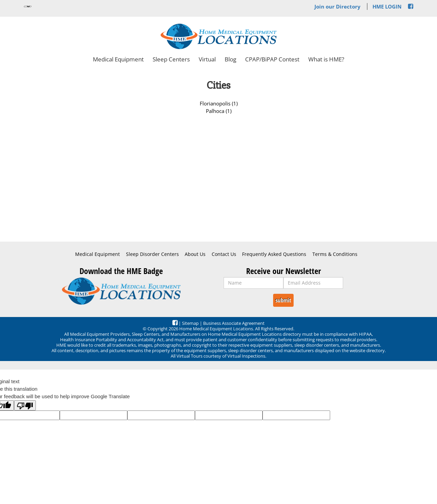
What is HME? (326, 59)
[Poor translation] (25, 405)
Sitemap (190, 323)
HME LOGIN (387, 6)
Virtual (207, 59)
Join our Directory (337, 6)
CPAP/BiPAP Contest (272, 59)
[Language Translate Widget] (28, 6)
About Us (195, 254)
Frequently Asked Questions (274, 254)
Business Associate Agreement (234, 323)
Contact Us (224, 254)
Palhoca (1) (219, 111)
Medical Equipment (118, 59)
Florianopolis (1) (219, 103)
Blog (230, 59)
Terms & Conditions (335, 254)
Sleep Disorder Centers (152, 254)
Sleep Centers (171, 59)
